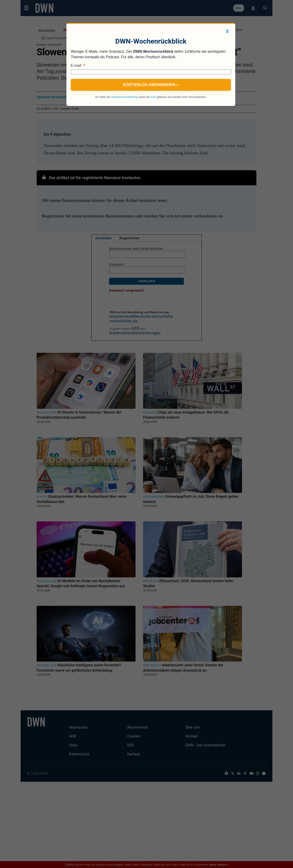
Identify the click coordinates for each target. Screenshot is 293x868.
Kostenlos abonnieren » (151, 85)
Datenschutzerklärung (124, 97)
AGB (153, 97)
